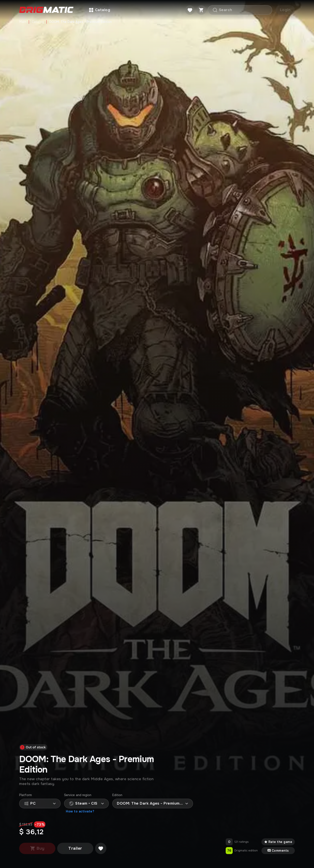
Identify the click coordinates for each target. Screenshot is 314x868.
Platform (26, 795)
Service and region (78, 795)
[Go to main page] (46, 10)
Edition (117, 795)
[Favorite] (190, 10)
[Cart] (201, 10)
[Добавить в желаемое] (101, 848)
